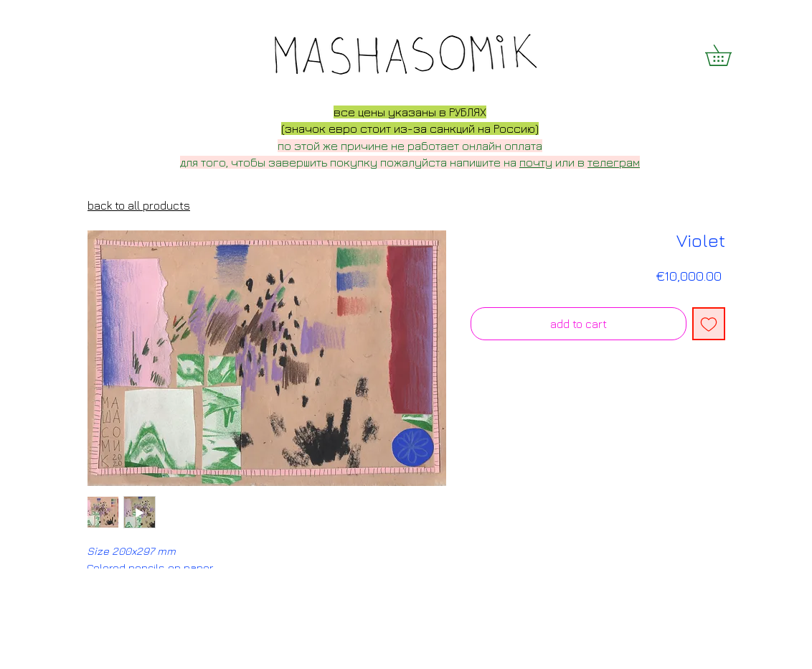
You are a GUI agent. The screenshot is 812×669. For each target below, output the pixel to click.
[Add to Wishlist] (709, 324)
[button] (728, 55)
